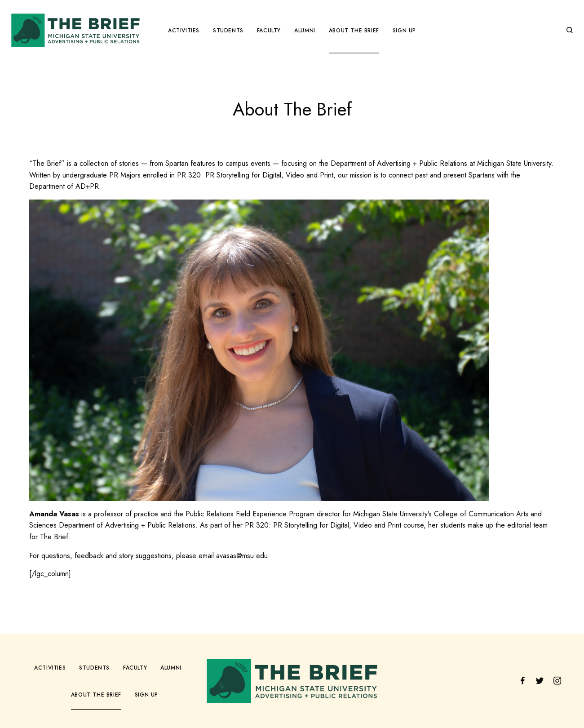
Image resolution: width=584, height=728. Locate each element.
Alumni (171, 668)
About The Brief (96, 695)
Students (94, 668)
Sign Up (146, 695)
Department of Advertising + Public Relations (399, 163)
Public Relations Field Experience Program (250, 514)
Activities (50, 668)
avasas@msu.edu (242, 556)
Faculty (135, 668)
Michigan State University (514, 163)
